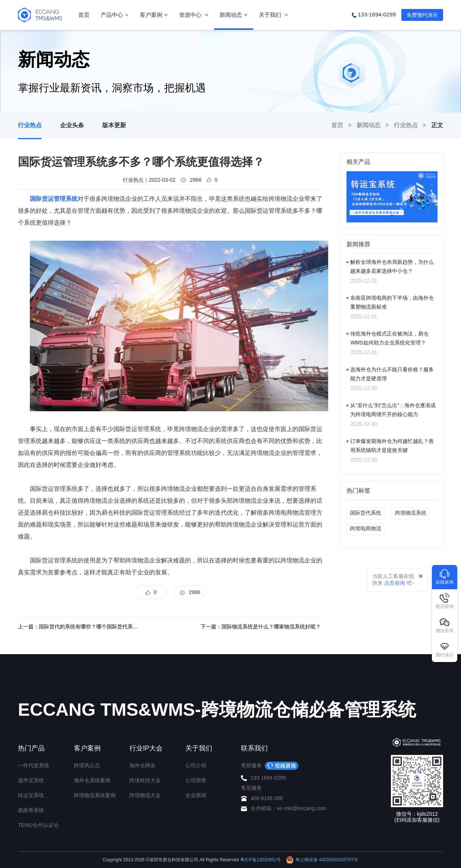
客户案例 (154, 15)
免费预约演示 (422, 15)
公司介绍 (196, 765)
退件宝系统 (31, 780)
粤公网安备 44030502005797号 (322, 860)
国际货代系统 (366, 513)
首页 (84, 15)
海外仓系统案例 (92, 780)
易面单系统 (31, 810)
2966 (189, 593)
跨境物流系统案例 (95, 795)
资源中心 (194, 15)
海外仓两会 (142, 765)
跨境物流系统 (411, 513)
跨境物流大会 (145, 795)
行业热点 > (413, 125)
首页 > (344, 125)
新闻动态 (234, 15)
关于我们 (274, 15)
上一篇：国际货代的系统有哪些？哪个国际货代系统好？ (79, 627)
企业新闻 (196, 795)
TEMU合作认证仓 (38, 825)
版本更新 (114, 125)
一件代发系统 (34, 765)
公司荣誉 (196, 780)
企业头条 (72, 125)
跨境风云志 (87, 765)
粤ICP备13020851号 (261, 860)
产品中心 (115, 15)
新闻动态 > (375, 125)
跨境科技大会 (145, 780)
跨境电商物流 (366, 528)
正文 (437, 125)
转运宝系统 (31, 795)
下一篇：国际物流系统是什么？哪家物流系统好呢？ (261, 627)
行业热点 (30, 125)
